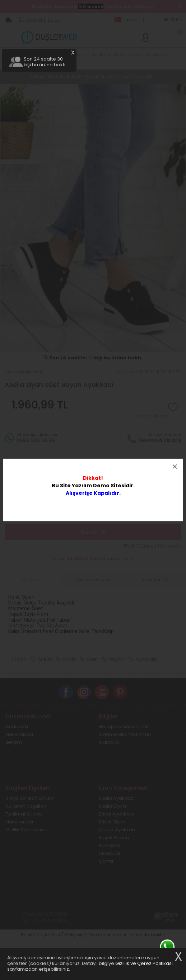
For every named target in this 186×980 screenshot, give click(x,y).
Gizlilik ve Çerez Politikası (144, 963)
